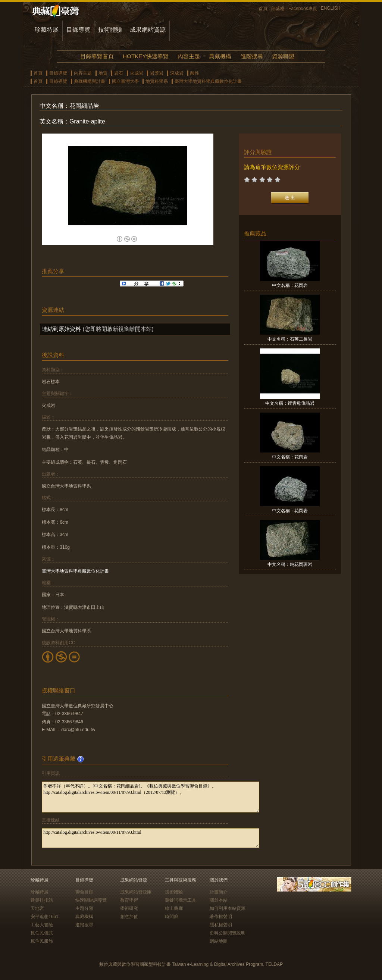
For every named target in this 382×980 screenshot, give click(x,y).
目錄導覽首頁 (97, 56)
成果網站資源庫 (136, 892)
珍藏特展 (47, 30)
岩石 (119, 73)
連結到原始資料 (61, 329)
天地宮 (37, 908)
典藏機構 (220, 56)
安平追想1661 (45, 917)
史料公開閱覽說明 (228, 933)
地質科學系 (157, 81)
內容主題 (189, 56)
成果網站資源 (148, 30)
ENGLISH (331, 8)
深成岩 (177, 73)
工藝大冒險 (42, 925)
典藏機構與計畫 (90, 81)
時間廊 (172, 917)
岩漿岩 (157, 73)
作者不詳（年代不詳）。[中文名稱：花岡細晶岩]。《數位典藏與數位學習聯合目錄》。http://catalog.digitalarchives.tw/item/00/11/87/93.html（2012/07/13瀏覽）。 (151, 797)
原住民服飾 (42, 941)
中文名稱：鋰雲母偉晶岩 (290, 403)
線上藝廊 (174, 908)
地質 (103, 73)
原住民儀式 (42, 933)
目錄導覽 (78, 30)
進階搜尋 (252, 56)
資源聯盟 (283, 56)
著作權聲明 (221, 917)
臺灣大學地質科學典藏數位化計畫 (208, 81)
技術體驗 (110, 30)
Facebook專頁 (303, 9)
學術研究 (129, 908)
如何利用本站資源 (228, 908)
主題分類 (84, 908)
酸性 (195, 73)
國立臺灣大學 (125, 81)
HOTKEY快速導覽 (145, 56)
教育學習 (129, 900)
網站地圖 (219, 941)
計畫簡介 (219, 892)
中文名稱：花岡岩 (290, 285)
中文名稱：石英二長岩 (290, 339)
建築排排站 (42, 900)
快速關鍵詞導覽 (91, 900)
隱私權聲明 (221, 925)
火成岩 (137, 73)
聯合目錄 (84, 892)
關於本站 (219, 900)
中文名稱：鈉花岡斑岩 (290, 564)
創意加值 (129, 917)
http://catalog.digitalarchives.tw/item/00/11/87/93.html (151, 838)
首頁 (263, 9)
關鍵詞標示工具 (181, 900)
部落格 (278, 9)
